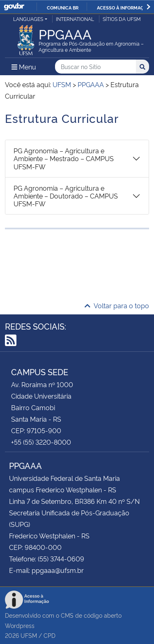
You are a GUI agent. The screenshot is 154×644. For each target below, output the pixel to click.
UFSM (29, 635)
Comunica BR (63, 7)
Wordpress (20, 625)
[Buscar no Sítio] (95, 67)
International (75, 19)
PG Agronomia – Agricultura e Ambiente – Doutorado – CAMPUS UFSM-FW (66, 196)
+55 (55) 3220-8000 (41, 442)
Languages (28, 19)
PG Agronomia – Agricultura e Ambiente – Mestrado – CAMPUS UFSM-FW (64, 158)
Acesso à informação (123, 7)
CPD (49, 635)
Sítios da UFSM (122, 19)
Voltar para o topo (117, 305)
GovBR (14, 7)
